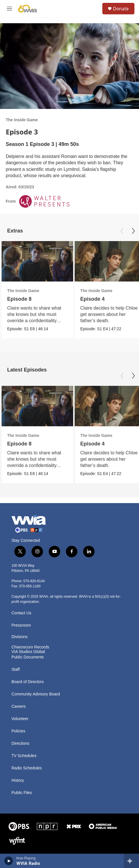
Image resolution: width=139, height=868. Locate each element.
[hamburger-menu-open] (9, 9)
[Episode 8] (37, 261)
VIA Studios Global (28, 652)
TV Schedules (24, 756)
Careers (19, 706)
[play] (9, 861)
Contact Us (21, 613)
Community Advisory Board (36, 694)
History (18, 780)
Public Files (22, 793)
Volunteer (20, 719)
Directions (20, 743)
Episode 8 (19, 299)
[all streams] (131, 861)
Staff (16, 669)
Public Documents (28, 657)
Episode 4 (92, 299)
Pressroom (21, 625)
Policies (18, 731)
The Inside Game (22, 120)
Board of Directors (28, 682)
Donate (121, 9)
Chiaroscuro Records (30, 647)
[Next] (133, 231)
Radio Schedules (27, 768)
